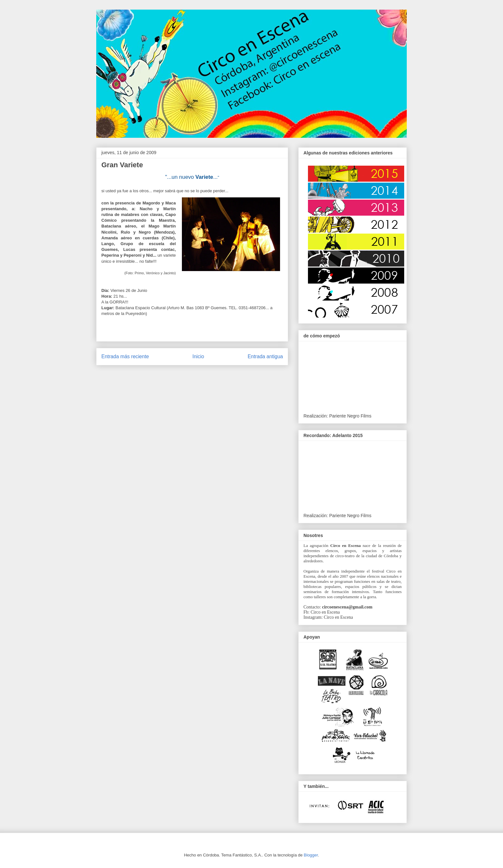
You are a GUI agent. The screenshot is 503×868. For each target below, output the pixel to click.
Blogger (311, 855)
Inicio (198, 356)
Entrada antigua (265, 356)
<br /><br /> (352, 478)
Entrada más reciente (125, 356)
